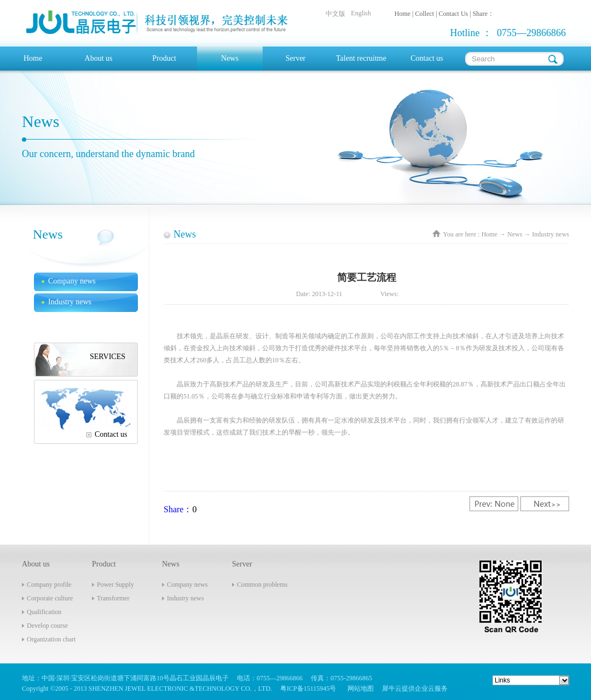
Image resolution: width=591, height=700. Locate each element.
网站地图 (359, 689)
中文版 (335, 14)
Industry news (551, 234)
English (361, 13)
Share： (178, 509)
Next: (545, 504)
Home (33, 58)
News (515, 234)
